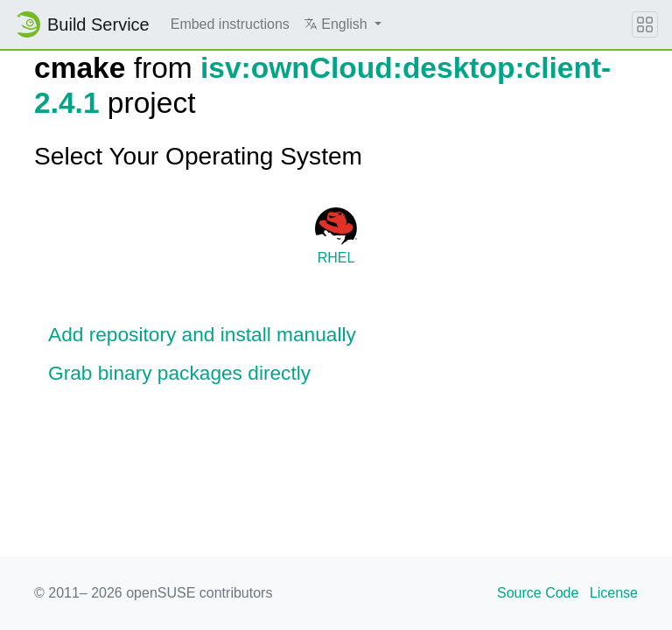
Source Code (538, 593)
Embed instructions (230, 24)
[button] (343, 24)
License (614, 593)
